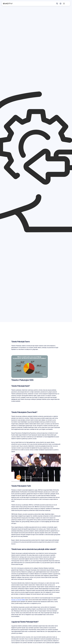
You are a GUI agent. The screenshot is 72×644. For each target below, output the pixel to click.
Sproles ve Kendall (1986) (18, 600)
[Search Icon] (57, 4)
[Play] (36, 468)
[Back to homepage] (8, 4)
